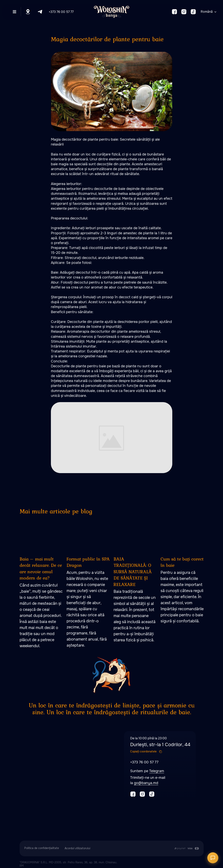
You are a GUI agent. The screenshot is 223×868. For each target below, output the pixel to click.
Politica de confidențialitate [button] (42, 848)
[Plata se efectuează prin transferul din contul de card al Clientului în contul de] (186, 848)
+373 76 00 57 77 (61, 12)
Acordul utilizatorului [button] (77, 848)
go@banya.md (146, 783)
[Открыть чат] (213, 858)
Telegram (157, 771)
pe (147, 771)
